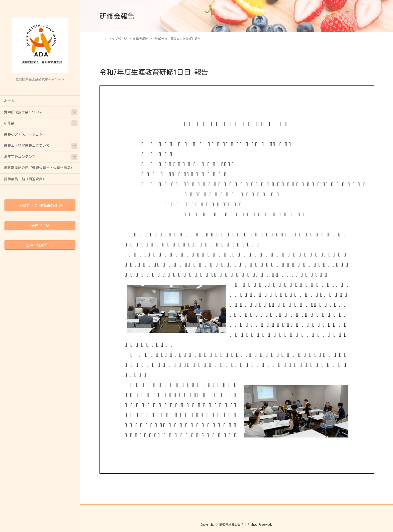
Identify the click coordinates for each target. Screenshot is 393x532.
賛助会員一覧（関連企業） (25, 179)
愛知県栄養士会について (23, 112)
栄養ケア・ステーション (23, 134)
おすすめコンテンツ (20, 157)
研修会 (9, 123)
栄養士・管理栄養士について (27, 145)
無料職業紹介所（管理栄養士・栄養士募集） (39, 168)
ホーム (9, 101)
